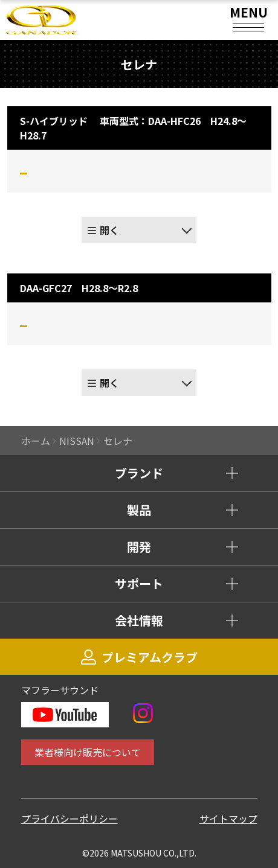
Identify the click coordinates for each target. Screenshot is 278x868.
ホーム (36, 441)
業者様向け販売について (88, 752)
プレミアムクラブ (139, 657)
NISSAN (77, 441)
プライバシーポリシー (69, 819)
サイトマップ (228, 819)
